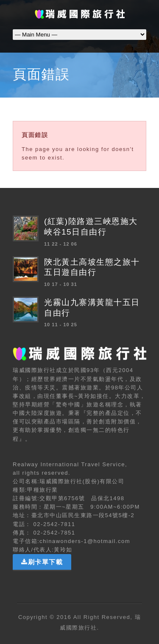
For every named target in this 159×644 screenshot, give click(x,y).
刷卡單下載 (42, 562)
